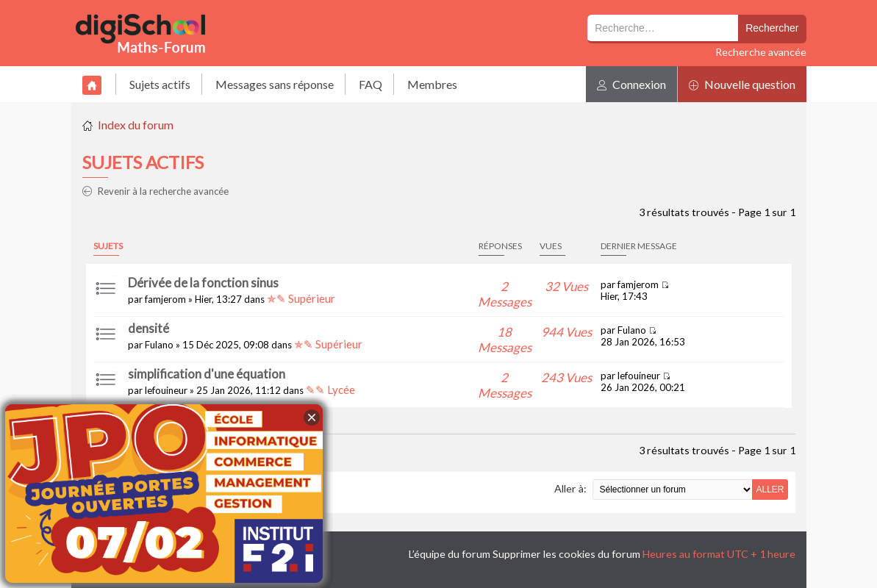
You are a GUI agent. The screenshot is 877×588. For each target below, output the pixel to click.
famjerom (165, 299)
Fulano (159, 345)
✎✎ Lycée (330, 390)
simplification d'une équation (207, 374)
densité (148, 328)
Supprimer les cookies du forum (566, 554)
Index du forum (136, 125)
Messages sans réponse (275, 84)
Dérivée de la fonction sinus (203, 283)
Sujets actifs (160, 84)
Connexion (631, 84)
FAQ (371, 84)
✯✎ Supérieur (301, 298)
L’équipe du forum (450, 554)
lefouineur (166, 390)
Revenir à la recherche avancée (155, 191)
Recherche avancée (761, 52)
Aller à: (570, 488)
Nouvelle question (742, 84)
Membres (432, 84)
